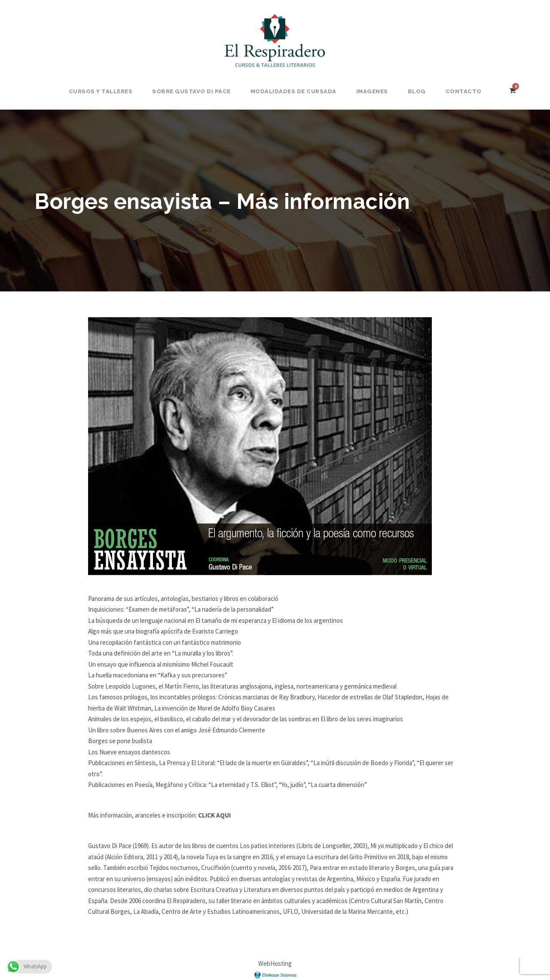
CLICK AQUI (214, 815)
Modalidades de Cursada (293, 91)
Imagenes (372, 91)
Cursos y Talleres (101, 91)
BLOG (417, 91)
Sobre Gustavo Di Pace (191, 91)
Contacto (464, 91)
